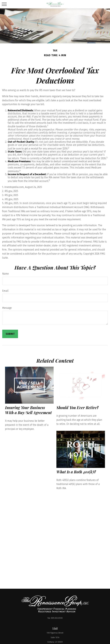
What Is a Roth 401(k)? (76, 472)
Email (5, 291)
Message (7, 308)
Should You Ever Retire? (77, 408)
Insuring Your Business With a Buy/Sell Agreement (28, 410)
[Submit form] (10, 334)
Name (5, 274)
